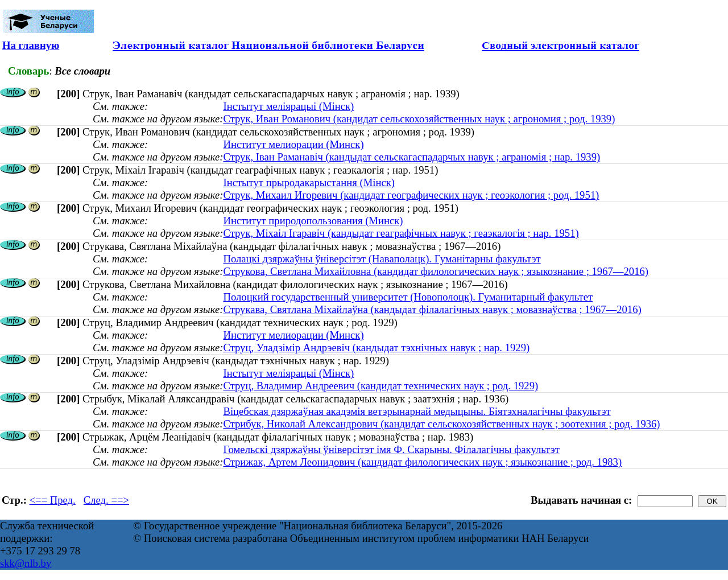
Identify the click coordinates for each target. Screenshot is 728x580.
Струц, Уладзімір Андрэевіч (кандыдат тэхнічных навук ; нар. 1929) (376, 347)
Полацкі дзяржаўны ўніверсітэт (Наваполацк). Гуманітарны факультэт (382, 259)
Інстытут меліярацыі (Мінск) (288, 106)
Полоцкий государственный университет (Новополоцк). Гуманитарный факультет (408, 297)
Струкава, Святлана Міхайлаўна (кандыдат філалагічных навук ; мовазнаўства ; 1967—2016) (432, 309)
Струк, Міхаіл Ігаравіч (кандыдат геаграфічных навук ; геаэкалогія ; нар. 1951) (401, 233)
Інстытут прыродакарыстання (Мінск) (309, 182)
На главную (31, 45)
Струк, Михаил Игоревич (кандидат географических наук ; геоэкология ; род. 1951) (411, 195)
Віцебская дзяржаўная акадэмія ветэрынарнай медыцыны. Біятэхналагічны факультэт (417, 411)
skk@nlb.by (26, 563)
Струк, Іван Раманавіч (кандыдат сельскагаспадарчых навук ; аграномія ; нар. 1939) (411, 157)
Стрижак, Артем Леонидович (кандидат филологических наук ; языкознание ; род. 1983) (422, 462)
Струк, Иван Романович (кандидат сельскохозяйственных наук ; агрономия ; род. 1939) (419, 119)
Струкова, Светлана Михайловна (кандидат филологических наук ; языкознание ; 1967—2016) (436, 271)
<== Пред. (53, 500)
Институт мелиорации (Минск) (293, 144)
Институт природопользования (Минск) (313, 221)
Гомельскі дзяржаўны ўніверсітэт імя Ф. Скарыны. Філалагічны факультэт (391, 449)
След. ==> (106, 500)
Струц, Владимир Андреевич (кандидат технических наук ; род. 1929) (380, 386)
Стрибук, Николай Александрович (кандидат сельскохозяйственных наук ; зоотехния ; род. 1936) (441, 424)
